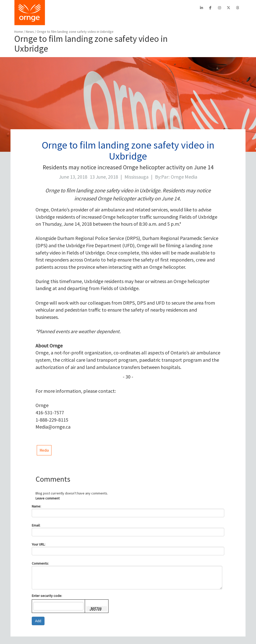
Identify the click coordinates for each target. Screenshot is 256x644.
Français (168, 8)
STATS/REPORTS (198, 19)
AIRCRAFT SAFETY (158, 19)
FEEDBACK (231, 19)
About (80, 8)
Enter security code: (47, 596)
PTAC (109, 8)
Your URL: (38, 544)
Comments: (40, 563)
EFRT (121, 8)
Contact (151, 8)
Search (186, 8)
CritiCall (95, 8)
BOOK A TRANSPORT (70, 19)
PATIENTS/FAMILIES (115, 19)
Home (19, 32)
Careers (135, 8)
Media (44, 450)
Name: (36, 506)
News (30, 32)
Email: (36, 525)
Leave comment (47, 498)
